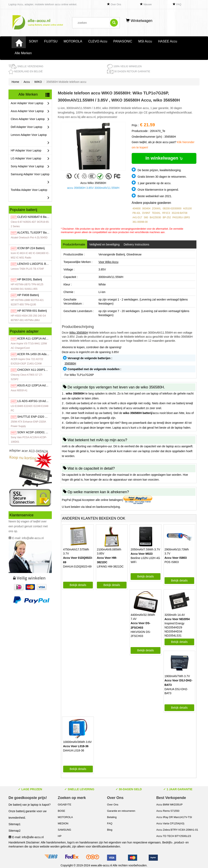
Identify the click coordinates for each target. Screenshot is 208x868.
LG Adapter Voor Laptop (30, 158)
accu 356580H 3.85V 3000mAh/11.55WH (93, 188)
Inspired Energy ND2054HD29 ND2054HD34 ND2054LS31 (174, 629)
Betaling (112, 817)
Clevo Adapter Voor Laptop (30, 119)
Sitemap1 (15, 824)
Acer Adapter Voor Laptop (30, 103)
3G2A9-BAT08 (179, 213)
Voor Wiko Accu (108, 262)
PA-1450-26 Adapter (34, 354)
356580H (70, 363)
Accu (27, 82)
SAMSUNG (65, 830)
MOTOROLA (73, 41)
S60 (146, 217)
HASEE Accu (167, 41)
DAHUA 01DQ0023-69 (77, 566)
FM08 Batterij (28, 295)
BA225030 (155, 217)
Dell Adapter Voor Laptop (30, 127)
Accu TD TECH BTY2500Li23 (174, 836)
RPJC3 (166, 213)
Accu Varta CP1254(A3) (170, 823)
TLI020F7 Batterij (35, 232)
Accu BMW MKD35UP (170, 805)
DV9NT (146, 213)
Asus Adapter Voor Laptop (30, 111)
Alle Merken (23, 53)
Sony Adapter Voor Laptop (30, 166)
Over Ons (116, 4)
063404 (146, 209)
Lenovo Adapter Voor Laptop (30, 140)
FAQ (179, 4)
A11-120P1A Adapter (35, 338)
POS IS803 (172, 562)
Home (15, 82)
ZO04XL (157, 209)
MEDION (63, 823)
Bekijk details (78, 585)
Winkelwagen (139, 21)
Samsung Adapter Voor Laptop (30, 179)
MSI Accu (145, 41)
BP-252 (167, 217)
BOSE (62, 811)
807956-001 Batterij (32, 311)
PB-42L (136, 213)
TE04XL (156, 213)
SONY (33, 41)
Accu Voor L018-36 (76, 746)
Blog (110, 830)
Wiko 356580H (79, 333)
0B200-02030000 (172, 209)
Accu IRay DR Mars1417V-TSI (174, 817)
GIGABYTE (65, 805)
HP (60, 836)
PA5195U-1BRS (181, 217)
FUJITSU (51, 41)
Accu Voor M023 (142, 554)
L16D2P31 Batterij (35, 264)
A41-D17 (137, 217)
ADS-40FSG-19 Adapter (35, 401)
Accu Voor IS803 (176, 558)
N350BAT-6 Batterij (35, 217)
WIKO (38, 82)
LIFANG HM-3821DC (110, 566)
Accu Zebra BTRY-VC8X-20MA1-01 (177, 830)
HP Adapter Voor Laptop (30, 151)
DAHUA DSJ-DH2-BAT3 (176, 691)
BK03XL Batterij (30, 279)
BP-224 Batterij (31, 248)
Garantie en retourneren (121, 811)
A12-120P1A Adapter (35, 385)
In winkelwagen (164, 158)
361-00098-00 (140, 222)
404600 (136, 209)
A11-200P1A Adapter (37, 370)
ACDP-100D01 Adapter (36, 432)
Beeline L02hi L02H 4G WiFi (145, 560)
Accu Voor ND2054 (177, 619)
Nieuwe (148, 4)
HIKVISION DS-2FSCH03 (141, 634)
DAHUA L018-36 (74, 750)
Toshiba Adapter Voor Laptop (30, 195)
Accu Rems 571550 (168, 811)
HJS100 (187, 209)
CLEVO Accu (98, 41)
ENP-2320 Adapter (36, 417)
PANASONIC (123, 41)
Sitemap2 (15, 831)
